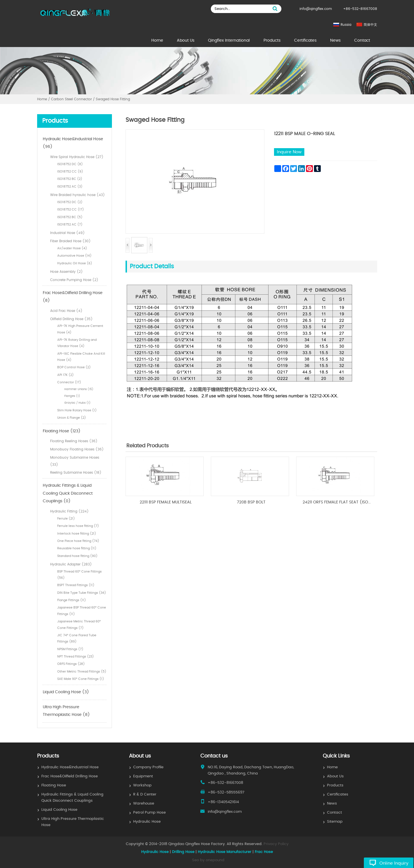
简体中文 (370, 25)
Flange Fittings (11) (72, 600)
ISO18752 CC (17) (71, 209)
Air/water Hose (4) (72, 248)
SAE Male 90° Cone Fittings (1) (81, 679)
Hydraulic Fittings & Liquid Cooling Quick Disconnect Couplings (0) (68, 493)
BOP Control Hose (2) (74, 367)
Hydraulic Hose (147, 822)
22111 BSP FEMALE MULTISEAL (166, 502)
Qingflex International (229, 41)
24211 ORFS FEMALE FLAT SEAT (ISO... (337, 502)
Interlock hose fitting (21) (77, 534)
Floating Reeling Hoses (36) (74, 441)
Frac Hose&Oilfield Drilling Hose (70, 776)
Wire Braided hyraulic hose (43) (78, 195)
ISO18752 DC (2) (70, 202)
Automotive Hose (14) (74, 256)
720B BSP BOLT (251, 502)
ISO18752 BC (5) (70, 217)
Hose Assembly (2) (66, 272)
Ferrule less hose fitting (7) (78, 526)
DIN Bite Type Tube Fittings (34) (82, 593)
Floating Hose (54, 785)
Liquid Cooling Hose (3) (66, 692)
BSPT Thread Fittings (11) (76, 585)
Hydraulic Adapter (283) (71, 564)
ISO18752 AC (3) (70, 187)
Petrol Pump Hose (149, 813)
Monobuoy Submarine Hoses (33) (75, 461)
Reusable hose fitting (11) (77, 548)
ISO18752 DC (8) (70, 164)
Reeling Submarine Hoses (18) (76, 473)
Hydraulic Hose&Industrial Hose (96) (73, 143)
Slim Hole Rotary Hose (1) (77, 410)
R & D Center (145, 794)
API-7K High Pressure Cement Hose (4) (80, 329)
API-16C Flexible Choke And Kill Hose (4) (81, 357)
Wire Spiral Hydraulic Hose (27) (77, 157)
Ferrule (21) (66, 519)
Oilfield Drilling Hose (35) (71, 319)
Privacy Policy (276, 844)
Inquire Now (289, 152)
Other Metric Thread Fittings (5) (82, 672)
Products (272, 41)
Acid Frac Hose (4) (66, 311)
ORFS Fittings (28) (71, 664)
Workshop (142, 785)
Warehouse (144, 804)
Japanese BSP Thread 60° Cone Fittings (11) (82, 611)
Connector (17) (69, 382)
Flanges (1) (72, 396)
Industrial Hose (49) (67, 233)
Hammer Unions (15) (79, 389)
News (335, 41)
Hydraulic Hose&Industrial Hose (70, 767)
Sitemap (335, 822)
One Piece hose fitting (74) (78, 541)
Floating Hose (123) (62, 431)
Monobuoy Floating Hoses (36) (77, 449)
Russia (346, 25)
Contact (362, 41)
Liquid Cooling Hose (59, 810)
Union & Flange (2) (72, 418)
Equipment (143, 776)
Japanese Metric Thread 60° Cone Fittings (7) (79, 625)
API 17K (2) (65, 375)
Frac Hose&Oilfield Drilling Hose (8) (73, 297)
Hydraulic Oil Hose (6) (75, 263)
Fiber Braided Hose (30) (70, 241)
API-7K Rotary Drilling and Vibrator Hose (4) (77, 343)
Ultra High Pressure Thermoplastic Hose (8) (66, 711)
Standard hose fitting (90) (77, 556)
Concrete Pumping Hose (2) (74, 280)
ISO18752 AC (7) (70, 225)
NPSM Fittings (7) (70, 649)
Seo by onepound (208, 860)
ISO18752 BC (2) (70, 179)
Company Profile (148, 767)
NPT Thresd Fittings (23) (76, 657)
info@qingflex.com (316, 9)
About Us (186, 41)
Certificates (305, 41)
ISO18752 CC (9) (70, 172)
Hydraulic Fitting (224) (69, 511)
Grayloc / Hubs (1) (78, 403)
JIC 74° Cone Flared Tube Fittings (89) (77, 638)
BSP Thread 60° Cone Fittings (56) (79, 575)
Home (157, 41)
